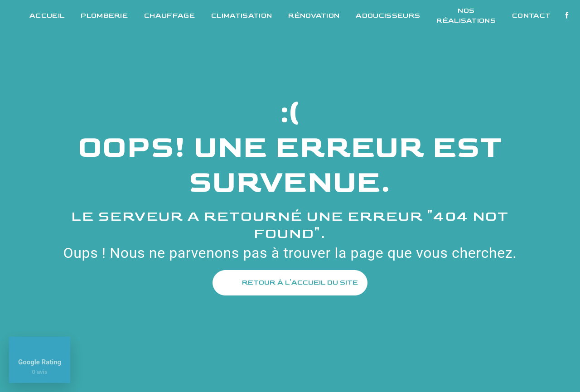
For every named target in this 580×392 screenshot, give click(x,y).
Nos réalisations (466, 16)
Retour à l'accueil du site (290, 283)
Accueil (47, 16)
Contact (531, 16)
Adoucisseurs (388, 16)
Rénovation (314, 16)
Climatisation (242, 16)
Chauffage (169, 16)
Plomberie (104, 16)
